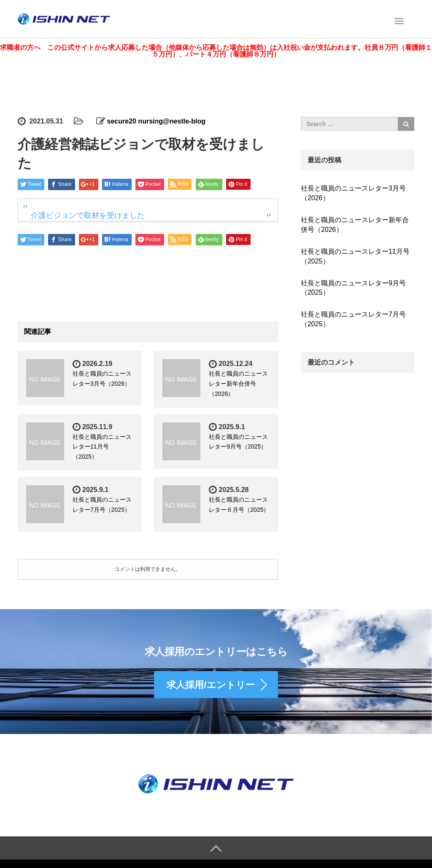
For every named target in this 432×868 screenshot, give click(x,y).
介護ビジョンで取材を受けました (88, 214)
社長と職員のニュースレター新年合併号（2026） (238, 382)
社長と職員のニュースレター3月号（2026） (353, 192)
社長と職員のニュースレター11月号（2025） (102, 445)
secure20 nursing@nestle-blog (156, 120)
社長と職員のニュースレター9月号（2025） (353, 286)
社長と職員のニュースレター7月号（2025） (353, 318)
